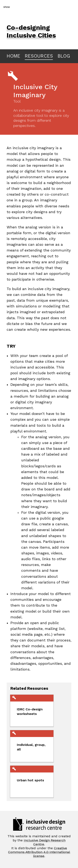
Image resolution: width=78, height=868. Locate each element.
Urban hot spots (30, 780)
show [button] (7, 7)
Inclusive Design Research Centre (45, 842)
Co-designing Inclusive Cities (31, 31)
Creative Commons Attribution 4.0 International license (39, 852)
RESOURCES (39, 56)
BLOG (64, 56)
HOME (13, 56)
